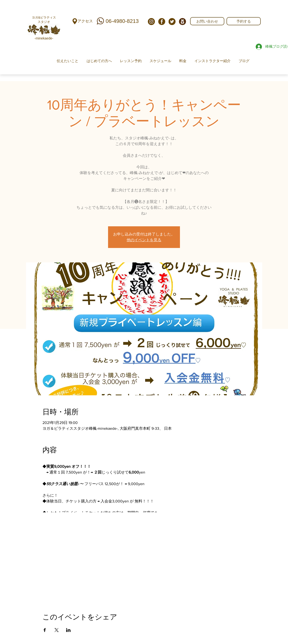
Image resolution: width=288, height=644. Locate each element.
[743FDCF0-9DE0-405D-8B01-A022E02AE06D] (182, 22)
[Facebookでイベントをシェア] (45, 630)
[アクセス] (85, 21)
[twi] (172, 22)
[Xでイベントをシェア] (57, 630)
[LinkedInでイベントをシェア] (68, 630)
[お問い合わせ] (207, 21)
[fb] (162, 22)
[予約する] (244, 21)
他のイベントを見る (144, 240)
